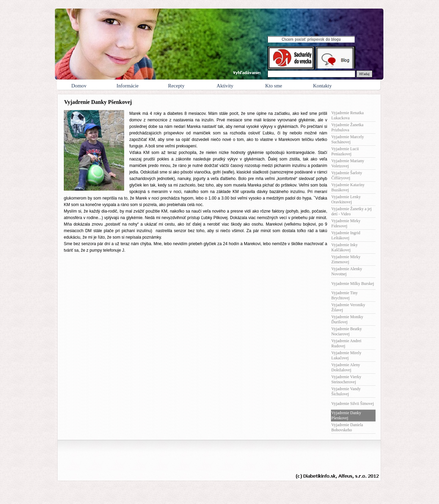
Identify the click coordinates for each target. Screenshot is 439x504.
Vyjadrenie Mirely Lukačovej (346, 355)
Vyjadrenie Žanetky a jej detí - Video (352, 211)
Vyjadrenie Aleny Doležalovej (346, 367)
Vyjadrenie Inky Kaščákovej (345, 247)
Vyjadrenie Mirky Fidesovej (346, 223)
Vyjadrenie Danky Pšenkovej (346, 415)
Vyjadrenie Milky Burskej (353, 284)
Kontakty (323, 86)
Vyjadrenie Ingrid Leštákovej (346, 235)
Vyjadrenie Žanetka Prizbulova (347, 127)
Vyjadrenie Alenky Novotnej (347, 271)
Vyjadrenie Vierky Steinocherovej (346, 379)
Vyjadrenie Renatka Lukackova (347, 115)
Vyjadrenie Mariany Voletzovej (348, 163)
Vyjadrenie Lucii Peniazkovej (345, 151)
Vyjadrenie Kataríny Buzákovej (348, 187)
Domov (79, 86)
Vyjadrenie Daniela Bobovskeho (347, 427)
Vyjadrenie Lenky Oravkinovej (346, 199)
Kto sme (274, 86)
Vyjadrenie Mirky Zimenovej (346, 259)
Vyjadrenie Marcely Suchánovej (348, 139)
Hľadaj (365, 74)
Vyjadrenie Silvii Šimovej (353, 404)
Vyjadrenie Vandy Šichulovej (346, 391)
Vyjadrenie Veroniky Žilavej (348, 307)
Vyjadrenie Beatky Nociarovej (347, 331)
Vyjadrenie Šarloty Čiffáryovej (347, 175)
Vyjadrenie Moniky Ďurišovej (347, 319)
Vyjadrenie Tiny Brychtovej (345, 295)
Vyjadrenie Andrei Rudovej (346, 343)
